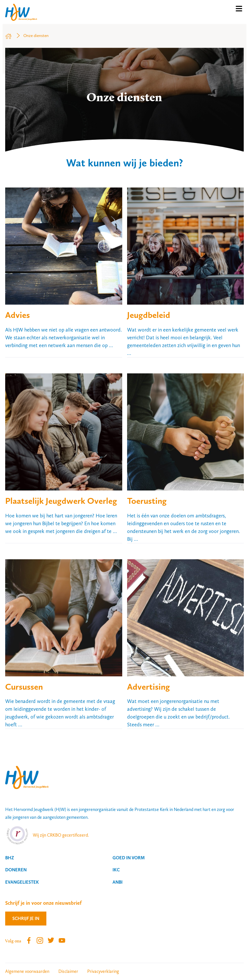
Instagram (40, 940)
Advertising (148, 687)
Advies (18, 315)
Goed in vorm (129, 858)
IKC (116, 870)
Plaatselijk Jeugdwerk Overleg (61, 501)
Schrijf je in (26, 918)
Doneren (16, 870)
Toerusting (147, 501)
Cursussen (24, 687)
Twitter (51, 940)
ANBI (118, 882)
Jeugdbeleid (149, 315)
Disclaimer (68, 971)
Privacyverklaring (103, 971)
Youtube (62, 940)
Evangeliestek (22, 882)
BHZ (10, 858)
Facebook (29, 940)
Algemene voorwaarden (27, 971)
